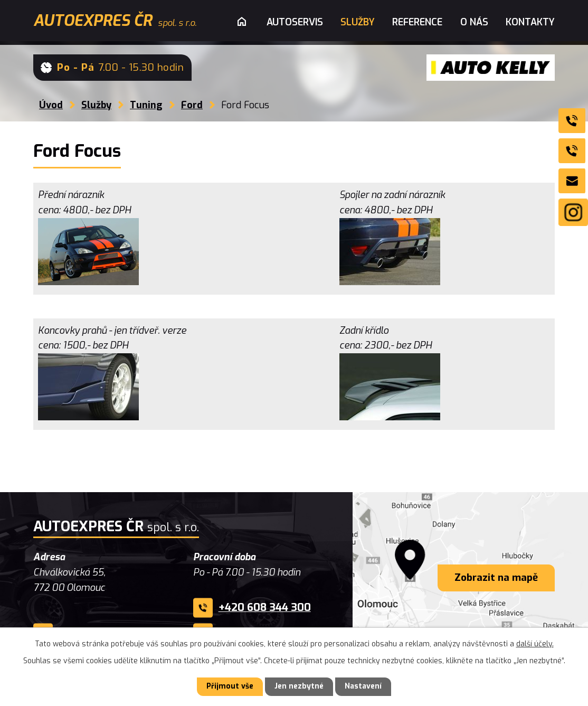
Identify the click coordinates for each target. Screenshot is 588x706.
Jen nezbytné (299, 687)
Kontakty (530, 22)
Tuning (146, 105)
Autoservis (295, 22)
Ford (192, 105)
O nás (474, 22)
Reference (417, 22)
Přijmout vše (230, 687)
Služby (96, 105)
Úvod (51, 105)
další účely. (535, 644)
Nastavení (363, 687)
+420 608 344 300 (265, 608)
